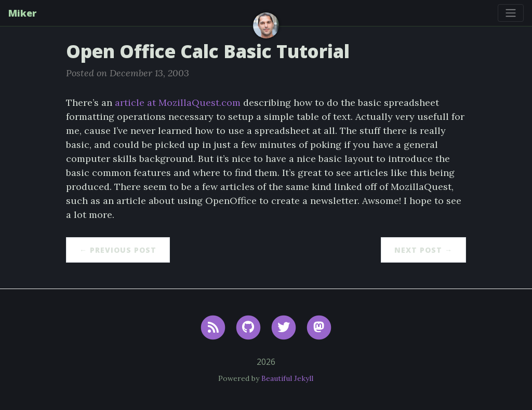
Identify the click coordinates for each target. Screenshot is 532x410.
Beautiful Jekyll (287, 378)
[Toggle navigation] (511, 13)
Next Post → (423, 250)
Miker (22, 13)
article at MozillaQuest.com (178, 102)
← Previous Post (118, 250)
